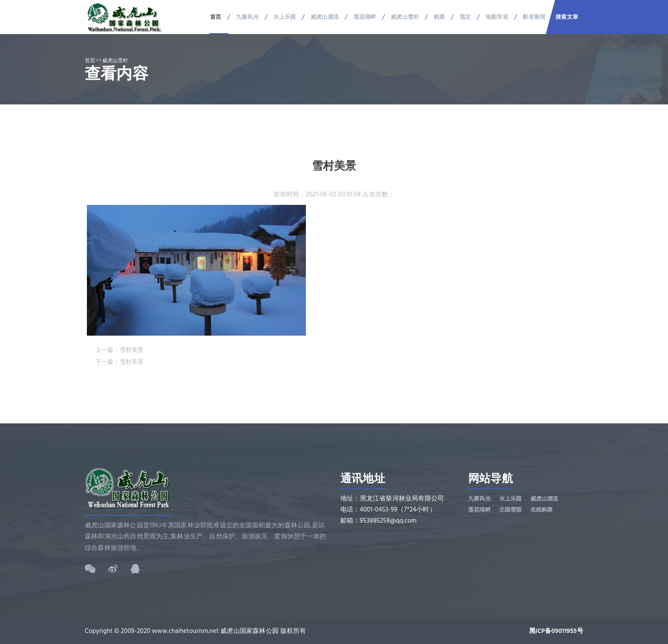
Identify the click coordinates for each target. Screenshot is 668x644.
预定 (465, 17)
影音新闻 (534, 17)
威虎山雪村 (405, 17)
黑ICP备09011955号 (556, 631)
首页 (216, 17)
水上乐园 (285, 17)
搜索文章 (567, 17)
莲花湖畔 (365, 17)
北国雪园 (511, 510)
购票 (439, 17)
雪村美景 (132, 350)
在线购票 (542, 510)
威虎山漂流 (325, 17)
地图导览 (497, 17)
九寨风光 (247, 17)
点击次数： (378, 194)
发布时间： (290, 194)
